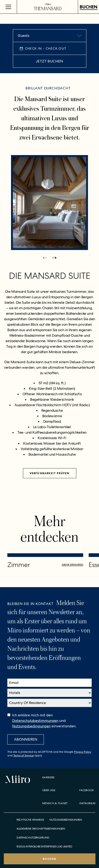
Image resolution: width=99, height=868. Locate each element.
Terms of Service (24, 755)
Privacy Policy (83, 752)
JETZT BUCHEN (49, 61)
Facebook (86, 790)
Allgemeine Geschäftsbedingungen (41, 829)
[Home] (48, 7)
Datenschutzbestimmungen (35, 721)
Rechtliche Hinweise (30, 820)
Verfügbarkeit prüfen (50, 473)
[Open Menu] (8, 7)
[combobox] (50, 36)
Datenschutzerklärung (33, 838)
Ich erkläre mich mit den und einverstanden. (44, 721)
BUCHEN (89, 7)
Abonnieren (26, 739)
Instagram (87, 803)
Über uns (49, 790)
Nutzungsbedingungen (31, 726)
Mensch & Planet (55, 803)
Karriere (48, 777)
